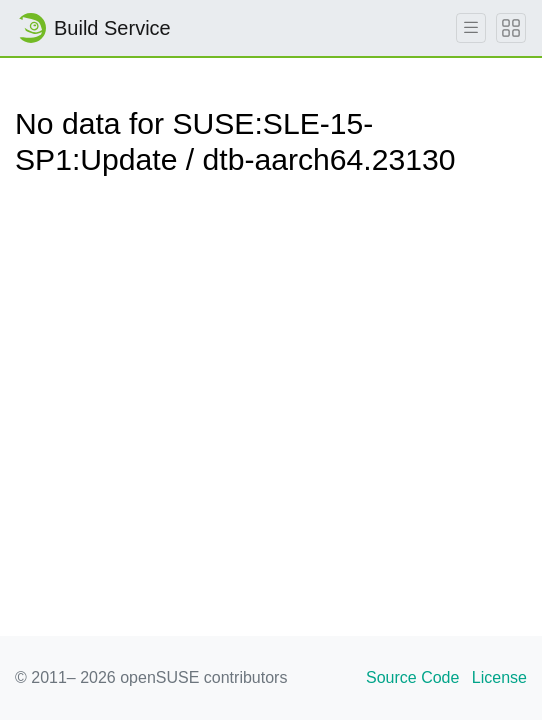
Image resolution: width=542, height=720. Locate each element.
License (499, 677)
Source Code (412, 677)
